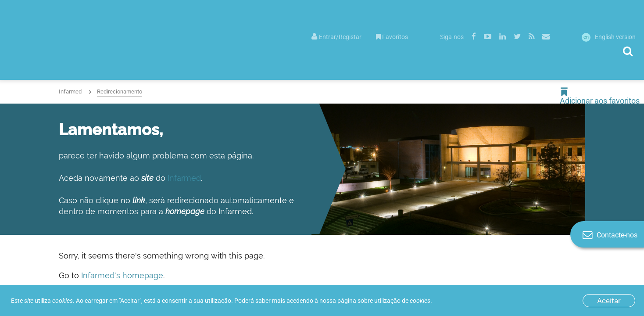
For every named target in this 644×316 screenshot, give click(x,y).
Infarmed (70, 92)
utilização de (402, 301)
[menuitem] (336, 36)
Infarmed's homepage (122, 275)
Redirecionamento (120, 92)
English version (609, 37)
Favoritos (392, 37)
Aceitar (609, 301)
